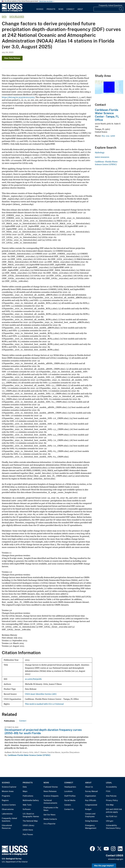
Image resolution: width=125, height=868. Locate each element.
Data (25, 787)
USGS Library (28, 825)
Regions (5, 800)
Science (40, 9)
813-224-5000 (108, 136)
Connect (70, 9)
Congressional (91, 805)
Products (51, 9)
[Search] (121, 9)
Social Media (70, 800)
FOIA (108, 791)
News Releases (50, 791)
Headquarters (70, 787)
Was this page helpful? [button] (104, 866)
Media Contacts (50, 819)
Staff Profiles (70, 796)
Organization (91, 796)
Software (27, 809)
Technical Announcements (50, 802)
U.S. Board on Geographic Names (31, 815)
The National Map (30, 821)
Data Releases (17, 17)
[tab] (9, 721)
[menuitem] (40, 8)
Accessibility (111, 787)
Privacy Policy (112, 800)
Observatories (8, 809)
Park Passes (28, 834)
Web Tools (27, 805)
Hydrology (100, 152)
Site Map (110, 805)
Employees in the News (51, 809)
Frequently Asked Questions (110, 5)
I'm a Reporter (50, 824)
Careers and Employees (90, 815)
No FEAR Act (111, 817)
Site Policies (111, 796)
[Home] (12, 11)
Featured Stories (51, 787)
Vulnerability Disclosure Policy (113, 827)
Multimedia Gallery (31, 800)
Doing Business (92, 821)
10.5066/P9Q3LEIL (33, 679)
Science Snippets (51, 796)
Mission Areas (8, 791)
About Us (89, 787)
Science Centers (9, 805)
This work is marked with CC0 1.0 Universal (44, 704)
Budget (88, 809)
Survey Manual (91, 791)
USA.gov (110, 821)
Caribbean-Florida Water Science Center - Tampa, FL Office (107, 115)
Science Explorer (9, 787)
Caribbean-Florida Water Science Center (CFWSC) (29, 755)
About (80, 9)
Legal (109, 783)
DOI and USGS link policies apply (114, 811)
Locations (68, 791)
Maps (25, 791)
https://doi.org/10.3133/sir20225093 (18, 97)
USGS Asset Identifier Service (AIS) (41, 694)
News (61, 9)
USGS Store (28, 830)
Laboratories (7, 814)
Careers (68, 805)
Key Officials (91, 800)
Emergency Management (91, 827)
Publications (28, 796)
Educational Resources (7, 827)
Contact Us (69, 809)
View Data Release (12, 58)
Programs (6, 796)
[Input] (108, 9)
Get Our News (49, 815)
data (4, 17)
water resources (102, 157)
